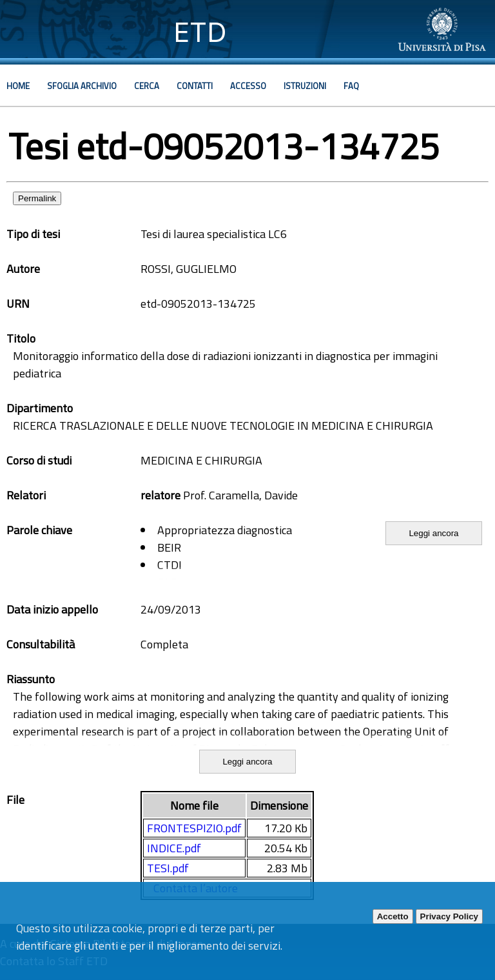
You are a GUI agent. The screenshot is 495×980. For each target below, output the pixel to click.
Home (18, 86)
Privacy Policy (449, 916)
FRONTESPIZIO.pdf (194, 828)
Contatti (195, 86)
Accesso (248, 86)
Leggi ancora (433, 533)
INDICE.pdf (174, 848)
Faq (351, 86)
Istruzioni (305, 86)
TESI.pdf (168, 868)
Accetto (393, 916)
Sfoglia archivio (82, 86)
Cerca (147, 86)
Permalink (37, 198)
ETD (200, 32)
